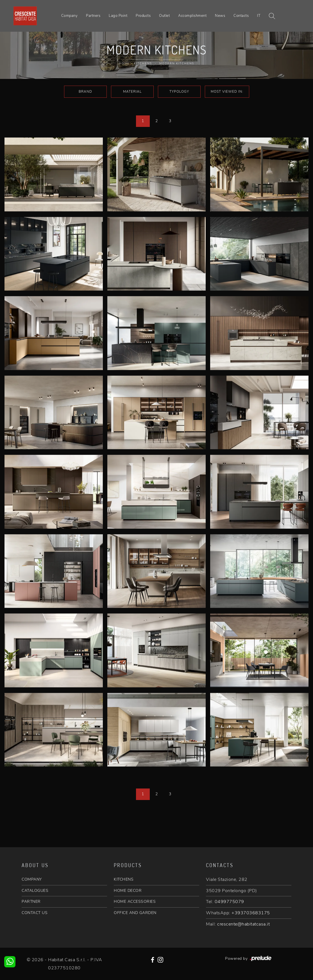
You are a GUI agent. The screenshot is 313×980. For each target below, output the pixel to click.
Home (124, 63)
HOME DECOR (128, 891)
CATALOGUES (35, 891)
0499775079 (229, 902)
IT (259, 16)
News (220, 16)
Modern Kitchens (177, 63)
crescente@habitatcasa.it (243, 924)
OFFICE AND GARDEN (135, 913)
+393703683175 (251, 913)
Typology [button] (179, 92)
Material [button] (132, 92)
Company (70, 16)
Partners (93, 16)
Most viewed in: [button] (227, 92)
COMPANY (32, 879)
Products (143, 16)
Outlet (164, 16)
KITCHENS (124, 879)
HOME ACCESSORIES (135, 902)
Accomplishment (192, 16)
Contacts (241, 16)
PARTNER (31, 902)
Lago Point (118, 16)
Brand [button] (85, 92)
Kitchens (143, 63)
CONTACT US (35, 913)
